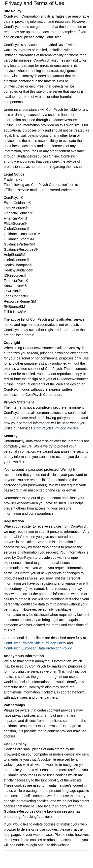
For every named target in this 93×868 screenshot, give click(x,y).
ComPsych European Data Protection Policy (38, 648)
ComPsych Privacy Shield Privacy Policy (35, 643)
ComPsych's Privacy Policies (56, 428)
